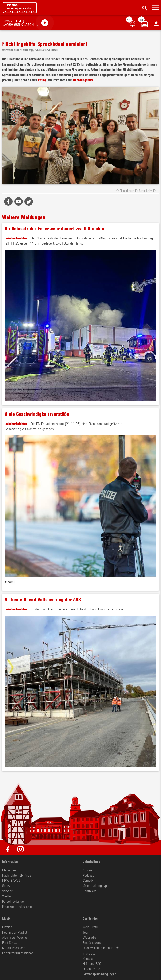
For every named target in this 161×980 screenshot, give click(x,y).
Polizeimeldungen (14, 901)
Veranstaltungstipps (96, 885)
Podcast (88, 875)
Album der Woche (15, 937)
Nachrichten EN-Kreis (17, 875)
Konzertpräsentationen (18, 953)
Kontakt (88, 958)
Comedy (88, 880)
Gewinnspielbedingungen (99, 974)
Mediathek (9, 870)
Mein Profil (90, 927)
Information (10, 861)
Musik (6, 918)
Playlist (7, 927)
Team (86, 932)
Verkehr (7, 891)
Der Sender (90, 918)
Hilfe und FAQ (92, 963)
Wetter (7, 896)
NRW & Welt (11, 880)
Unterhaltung (91, 861)
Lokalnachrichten (16, 238)
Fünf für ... (10, 942)
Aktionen (88, 870)
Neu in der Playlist (15, 932)
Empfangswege (93, 942)
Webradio (89, 937)
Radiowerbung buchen (98, 948)
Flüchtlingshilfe (83, 80)
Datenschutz (91, 969)
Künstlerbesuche (14, 948)
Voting (42, 80)
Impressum (90, 953)
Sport (6, 885)
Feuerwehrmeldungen (17, 906)
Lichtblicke (90, 891)
